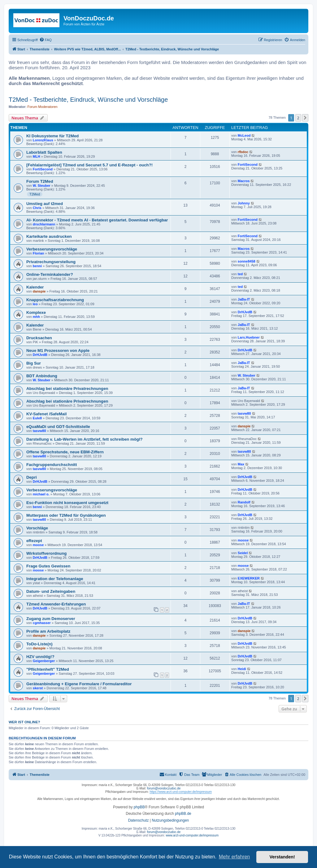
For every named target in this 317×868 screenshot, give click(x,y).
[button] (305, 118)
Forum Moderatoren (43, 107)
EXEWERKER (249, 578)
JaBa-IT (244, 299)
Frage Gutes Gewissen (48, 566)
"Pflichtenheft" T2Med (48, 669)
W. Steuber (42, 186)
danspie (39, 291)
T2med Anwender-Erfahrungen (56, 604)
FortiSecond (43, 169)
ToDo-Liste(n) (39, 644)
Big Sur (34, 363)
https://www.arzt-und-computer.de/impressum (181, 792)
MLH (37, 156)
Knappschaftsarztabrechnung (55, 300)
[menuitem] (46, 40)
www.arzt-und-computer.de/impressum (192, 835)
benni (37, 266)
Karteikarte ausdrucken (49, 236)
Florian (39, 253)
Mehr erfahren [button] (234, 857)
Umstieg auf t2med (45, 204)
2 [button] (298, 118)
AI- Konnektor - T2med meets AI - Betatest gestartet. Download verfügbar (97, 220)
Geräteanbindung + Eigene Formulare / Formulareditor (79, 684)
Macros (244, 181)
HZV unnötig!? (40, 657)
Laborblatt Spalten (44, 152)
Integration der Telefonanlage (55, 579)
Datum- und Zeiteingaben (51, 591)
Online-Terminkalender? (50, 274)
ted (240, 274)
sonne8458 (247, 261)
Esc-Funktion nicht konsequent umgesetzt (67, 503)
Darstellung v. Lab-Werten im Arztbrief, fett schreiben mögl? (85, 439)
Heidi (242, 669)
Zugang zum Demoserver (51, 619)
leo (35, 304)
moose (38, 545)
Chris (37, 208)
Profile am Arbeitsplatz (48, 631)
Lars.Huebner (249, 337)
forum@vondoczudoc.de (164, 788)
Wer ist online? (24, 722)
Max (241, 464)
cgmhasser (42, 623)
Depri (32, 477)
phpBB (139, 807)
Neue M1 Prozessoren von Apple (58, 351)
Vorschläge (37, 528)
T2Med (35, 194)
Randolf (244, 502)
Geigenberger (44, 661)
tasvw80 (244, 413)
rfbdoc (243, 152)
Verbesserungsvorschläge (52, 249)
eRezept (34, 541)
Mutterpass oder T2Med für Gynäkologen (66, 515)
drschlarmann (44, 224)
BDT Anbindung (42, 376)
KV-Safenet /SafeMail (46, 414)
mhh (36, 317)
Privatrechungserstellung (51, 262)
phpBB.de (183, 814)
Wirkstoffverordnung (46, 553)
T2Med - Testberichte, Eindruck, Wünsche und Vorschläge (88, 100)
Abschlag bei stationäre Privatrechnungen (67, 389)
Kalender (35, 287)
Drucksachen (39, 338)
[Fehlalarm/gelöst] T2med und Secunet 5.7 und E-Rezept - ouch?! (89, 165)
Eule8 (37, 418)
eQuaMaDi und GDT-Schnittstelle (58, 427)
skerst (38, 688)
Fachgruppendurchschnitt (52, 465)
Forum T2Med (40, 181)
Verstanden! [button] (282, 857)
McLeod (244, 135)
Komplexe (36, 312)
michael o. (41, 494)
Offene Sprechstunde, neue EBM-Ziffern (65, 452)
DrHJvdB (245, 312)
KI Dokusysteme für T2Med (52, 136)
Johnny (244, 203)
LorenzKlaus (43, 140)
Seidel (243, 553)
